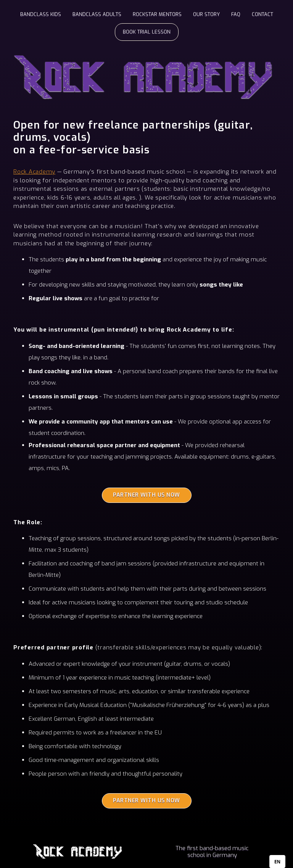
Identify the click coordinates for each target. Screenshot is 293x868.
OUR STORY (206, 14)
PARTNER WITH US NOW (146, 495)
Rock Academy (34, 172)
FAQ (236, 14)
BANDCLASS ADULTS (97, 14)
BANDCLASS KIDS (41, 14)
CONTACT (262, 14)
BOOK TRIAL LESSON (147, 32)
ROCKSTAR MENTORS (157, 14)
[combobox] (277, 862)
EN (277, 862)
